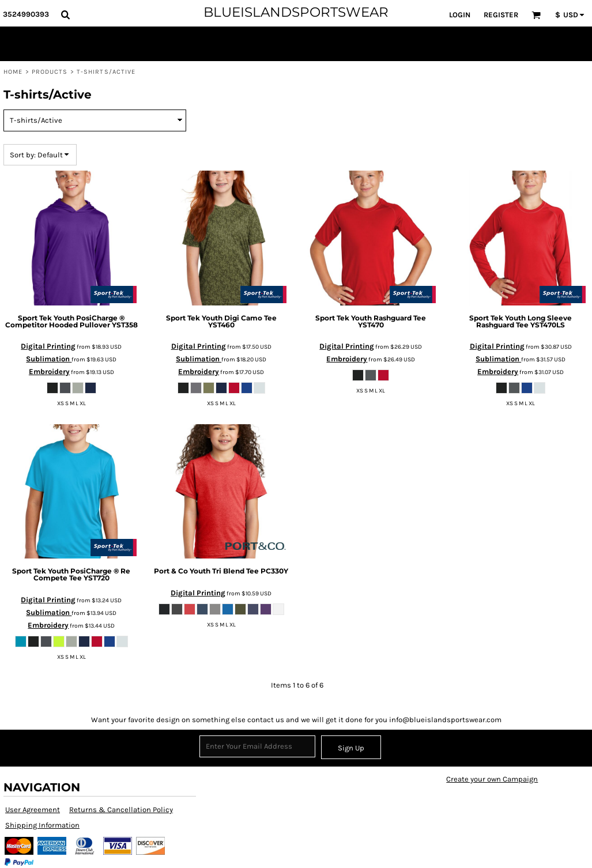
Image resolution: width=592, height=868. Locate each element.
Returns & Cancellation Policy (121, 809)
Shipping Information (42, 825)
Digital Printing (48, 346)
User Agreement (33, 809)
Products (50, 72)
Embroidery (49, 371)
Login (460, 15)
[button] (65, 14)
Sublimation (49, 359)
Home (13, 72)
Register (501, 15)
